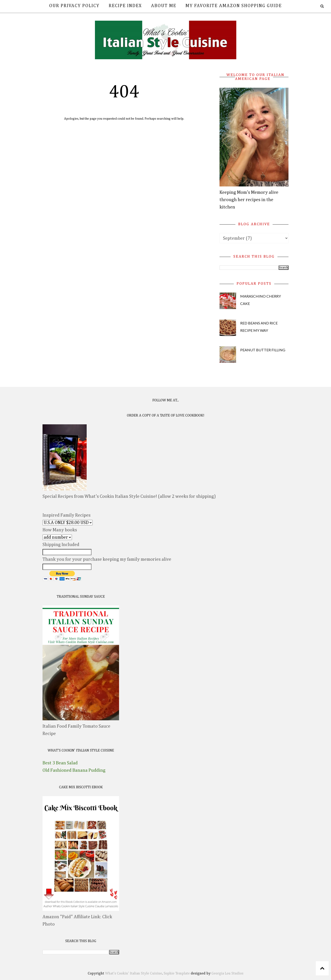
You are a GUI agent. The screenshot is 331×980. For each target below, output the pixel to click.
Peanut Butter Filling (263, 350)
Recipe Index (125, 6)
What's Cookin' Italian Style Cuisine (134, 974)
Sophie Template (177, 974)
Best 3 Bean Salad (60, 763)
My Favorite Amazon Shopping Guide (234, 6)
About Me (164, 6)
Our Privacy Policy (74, 6)
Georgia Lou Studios (227, 974)
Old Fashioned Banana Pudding (74, 770)
